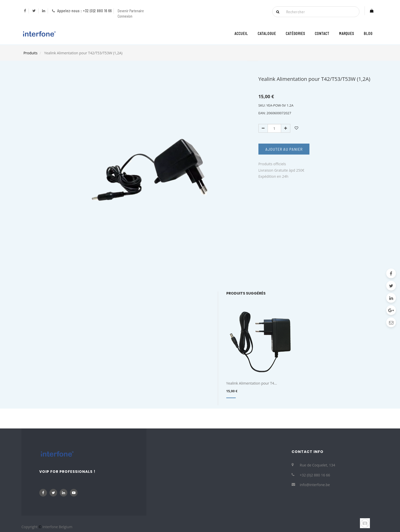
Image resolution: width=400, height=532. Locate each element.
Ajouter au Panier (284, 149)
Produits (30, 53)
